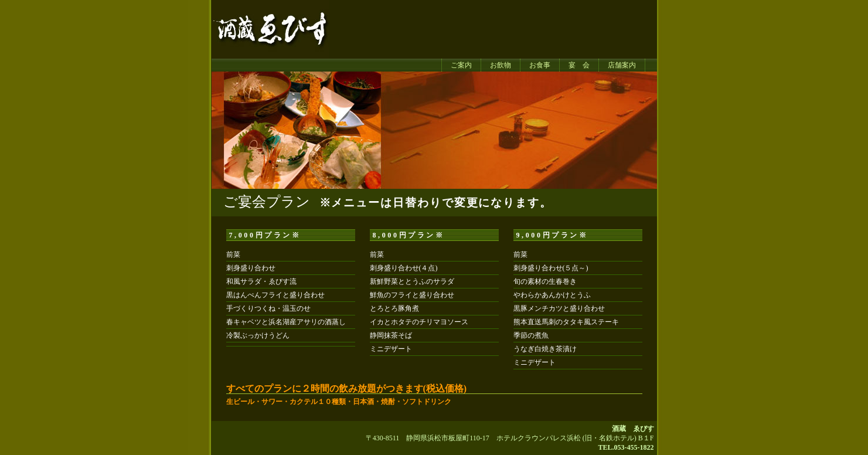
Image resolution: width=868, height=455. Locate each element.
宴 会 (579, 65)
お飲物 (501, 65)
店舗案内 (622, 65)
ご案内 (461, 65)
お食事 (540, 65)
